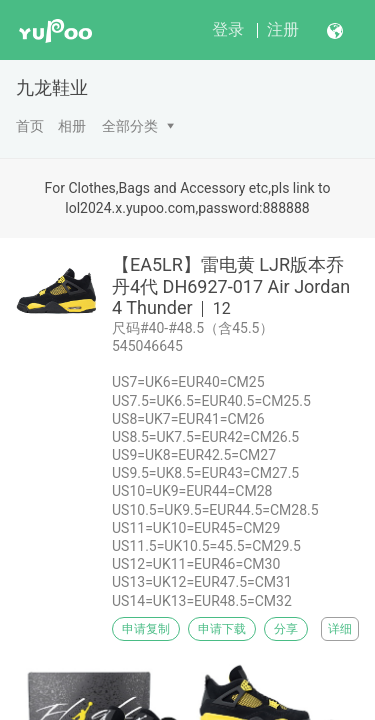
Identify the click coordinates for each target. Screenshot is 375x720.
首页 (30, 126)
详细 (340, 629)
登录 (228, 29)
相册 (72, 126)
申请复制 (146, 629)
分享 (286, 629)
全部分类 (130, 126)
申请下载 (222, 629)
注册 (283, 29)
